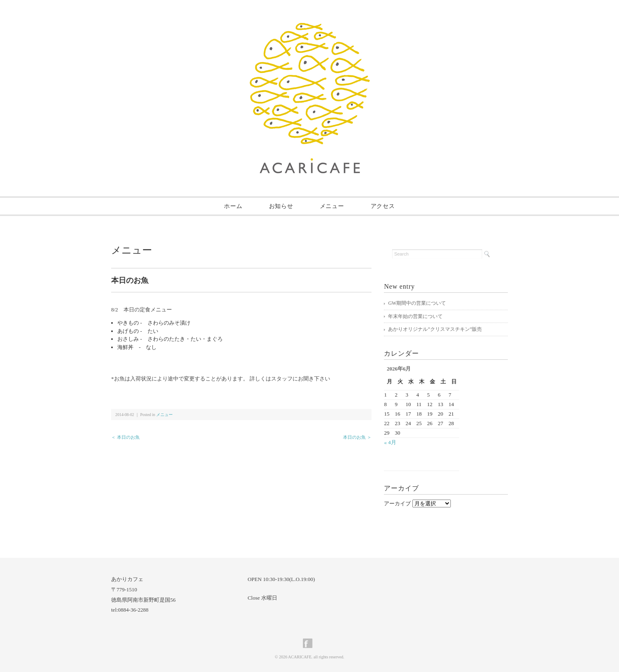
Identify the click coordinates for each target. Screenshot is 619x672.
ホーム (233, 206)
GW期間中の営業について (417, 303)
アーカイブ (397, 503)
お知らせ (281, 206)
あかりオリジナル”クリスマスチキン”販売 (435, 329)
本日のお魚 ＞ (357, 437)
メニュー (332, 206)
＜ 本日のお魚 (125, 437)
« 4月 (390, 442)
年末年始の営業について (415, 316)
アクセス (383, 206)
